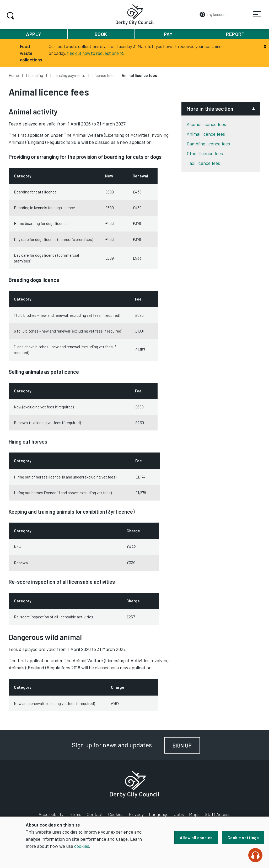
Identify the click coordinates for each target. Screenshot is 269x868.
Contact (95, 814)
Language (159, 814)
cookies (82, 846)
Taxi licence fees (203, 163)
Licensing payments (68, 75)
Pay (168, 34)
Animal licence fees (206, 134)
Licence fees (103, 75)
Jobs (179, 814)
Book (101, 34)
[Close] (265, 46)
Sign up (186, 745)
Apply (34, 34)
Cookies (116, 814)
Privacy (136, 814)
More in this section (210, 109)
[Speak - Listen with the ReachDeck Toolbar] (255, 855)
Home (14, 75)
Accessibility (51, 814)
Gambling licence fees (208, 144)
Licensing (34, 75)
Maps (194, 814)
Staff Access (218, 814)
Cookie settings (243, 838)
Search (10, 16)
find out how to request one (95, 53)
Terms (75, 814)
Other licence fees (205, 153)
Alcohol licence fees (206, 124)
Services (254, 18)
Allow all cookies (196, 838)
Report (235, 34)
